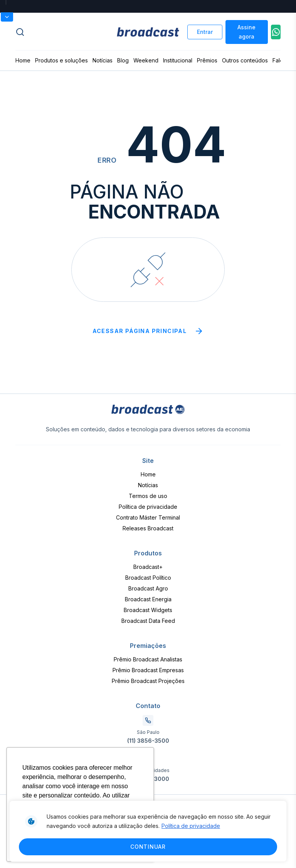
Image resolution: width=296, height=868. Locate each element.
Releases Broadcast (148, 528)
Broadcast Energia (148, 599)
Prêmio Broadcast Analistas (148, 659)
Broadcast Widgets (148, 610)
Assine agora (246, 32)
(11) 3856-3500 (148, 741)
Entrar (205, 32)
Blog (123, 60)
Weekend (146, 60)
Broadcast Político (148, 578)
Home (23, 60)
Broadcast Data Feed (148, 621)
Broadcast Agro (148, 588)
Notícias (103, 60)
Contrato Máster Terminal (148, 517)
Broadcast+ (148, 567)
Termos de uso (148, 496)
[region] (148, 831)
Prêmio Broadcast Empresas (148, 670)
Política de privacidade (191, 826)
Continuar (148, 847)
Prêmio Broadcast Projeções (148, 681)
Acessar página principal (148, 331)
